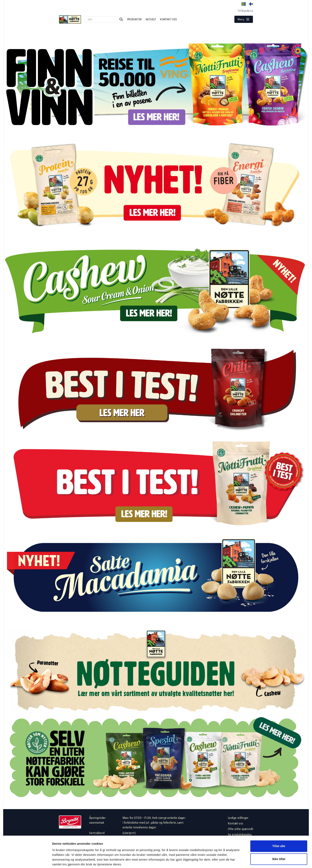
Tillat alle (279, 831)
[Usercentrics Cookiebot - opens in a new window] (26, 860)
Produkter (135, 19)
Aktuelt (151, 19)
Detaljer (58, 860)
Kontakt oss (168, 19)
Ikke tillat (279, 844)
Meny (244, 19)
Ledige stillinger (238, 818)
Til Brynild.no (245, 11)
